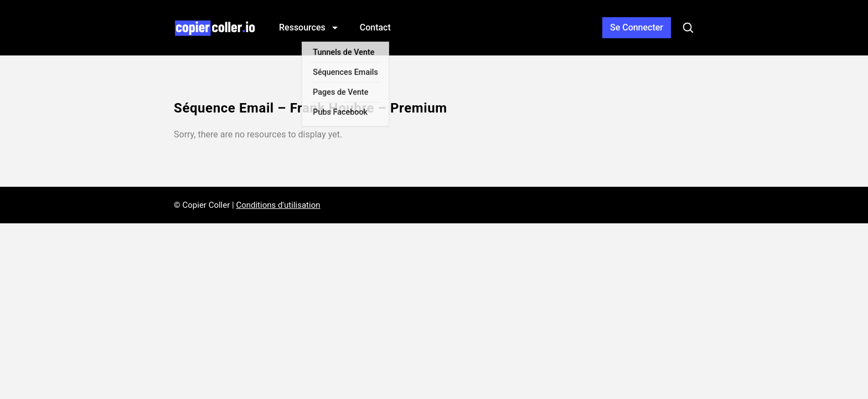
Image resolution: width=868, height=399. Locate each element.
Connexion (637, 28)
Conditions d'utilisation (278, 205)
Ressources (303, 27)
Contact (375, 27)
